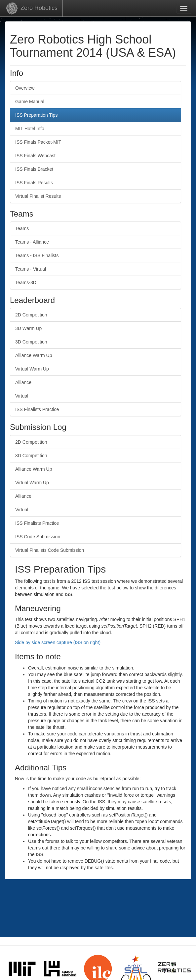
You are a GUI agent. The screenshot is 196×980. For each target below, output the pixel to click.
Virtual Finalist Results (38, 196)
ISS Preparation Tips (36, 115)
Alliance (23, 382)
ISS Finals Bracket (34, 169)
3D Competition (31, 342)
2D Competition (31, 315)
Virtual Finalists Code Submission (50, 550)
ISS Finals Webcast (35, 156)
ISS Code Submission (38, 537)
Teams (22, 228)
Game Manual (30, 102)
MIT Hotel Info (30, 129)
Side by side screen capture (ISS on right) (58, 642)
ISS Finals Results (34, 183)
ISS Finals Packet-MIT (38, 142)
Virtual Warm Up (32, 369)
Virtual (22, 396)
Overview (25, 88)
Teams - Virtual (31, 269)
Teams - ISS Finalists (37, 255)
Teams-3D (26, 282)
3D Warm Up (28, 328)
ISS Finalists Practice (37, 409)
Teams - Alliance (32, 242)
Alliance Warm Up (34, 355)
